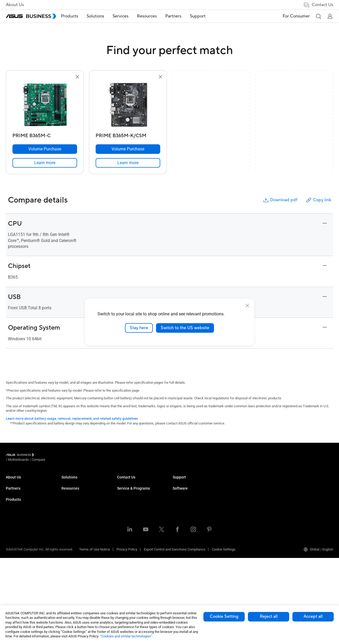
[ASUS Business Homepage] (31, 16)
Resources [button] (155, 16)
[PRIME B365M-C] (45, 134)
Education (124, 498)
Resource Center (185, 482)
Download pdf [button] (280, 200)
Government (126, 558)
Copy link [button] (318, 200)
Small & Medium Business (137, 482)
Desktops (69, 490)
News (177, 506)
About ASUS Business (22, 482)
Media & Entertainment (134, 542)
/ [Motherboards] (48, 456)
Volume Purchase (186, 526)
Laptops (68, 482)
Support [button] (206, 16)
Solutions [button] (103, 16)
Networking (70, 554)
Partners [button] (181, 16)
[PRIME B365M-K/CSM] (128, 134)
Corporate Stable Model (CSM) (251, 490)
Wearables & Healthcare (80, 569)
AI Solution (125, 566)
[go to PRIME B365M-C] (45, 105)
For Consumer (296, 16)
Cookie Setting (224, 616)
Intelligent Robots (75, 577)
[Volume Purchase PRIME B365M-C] (45, 149)
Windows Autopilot (298, 506)
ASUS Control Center (299, 490)
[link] (45, 163)
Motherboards (72, 530)
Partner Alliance (18, 510)
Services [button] (128, 16)
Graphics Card (72, 538)
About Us (15, 5)
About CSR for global (21, 490)
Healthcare (125, 514)
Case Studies (183, 490)
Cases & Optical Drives (79, 562)
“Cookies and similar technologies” (126, 636)
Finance (123, 550)
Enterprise (125, 490)
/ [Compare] (67, 456)
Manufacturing (128, 522)
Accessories (71, 585)
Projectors (69, 514)
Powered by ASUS (242, 498)
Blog (176, 498)
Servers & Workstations (79, 522)
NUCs (66, 498)
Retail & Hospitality (131, 506)
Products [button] (77, 16)
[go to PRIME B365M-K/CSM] (128, 105)
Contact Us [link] (318, 5)
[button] (318, 16)
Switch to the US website (185, 328)
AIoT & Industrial (74, 546)
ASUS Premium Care (244, 482)
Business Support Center (247, 518)
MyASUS (290, 482)
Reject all (269, 616)
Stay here (139, 328)
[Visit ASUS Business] (21, 456)
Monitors (68, 506)
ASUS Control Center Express (305, 498)
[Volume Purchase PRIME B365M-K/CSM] (128, 149)
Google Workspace (131, 574)
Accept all (313, 616)
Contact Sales (183, 534)
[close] (247, 306)
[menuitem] (77, 16)
